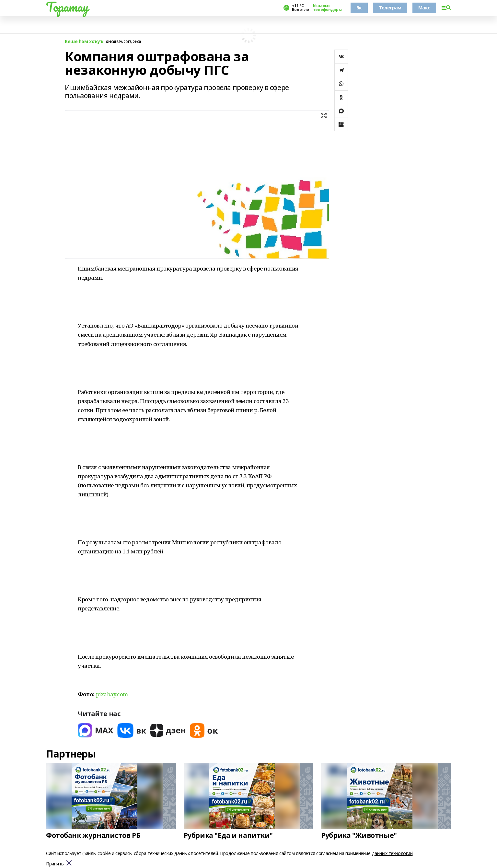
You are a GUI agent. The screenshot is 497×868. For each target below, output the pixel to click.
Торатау (67, 7)
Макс (424, 8)
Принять (55, 864)
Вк (359, 8)
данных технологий (392, 853)
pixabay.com (112, 694)
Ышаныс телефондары (327, 8)
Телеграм (390, 8)
